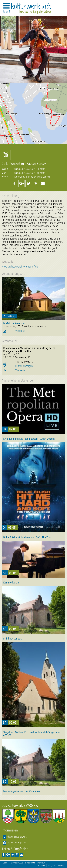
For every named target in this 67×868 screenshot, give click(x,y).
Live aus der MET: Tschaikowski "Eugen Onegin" (29, 439)
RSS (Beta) (52, 866)
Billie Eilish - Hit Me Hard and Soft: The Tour (27, 537)
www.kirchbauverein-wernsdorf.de (20, 267)
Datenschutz (30, 863)
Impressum (41, 863)
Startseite (42, 866)
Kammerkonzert (12, 583)
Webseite (20, 331)
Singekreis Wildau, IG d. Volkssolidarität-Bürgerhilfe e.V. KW (31, 734)
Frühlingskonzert (12, 639)
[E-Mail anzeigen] (24, 366)
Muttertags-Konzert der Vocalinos (22, 791)
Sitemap (61, 866)
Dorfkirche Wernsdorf (15, 323)
